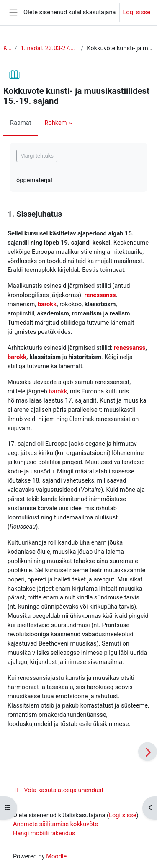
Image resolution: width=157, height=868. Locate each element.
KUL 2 (7, 48)
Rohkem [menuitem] (55, 123)
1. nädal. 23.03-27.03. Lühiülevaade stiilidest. (49, 48)
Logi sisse (137, 12)
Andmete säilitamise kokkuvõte (55, 824)
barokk (47, 304)
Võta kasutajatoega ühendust (58, 790)
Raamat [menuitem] (21, 123)
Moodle (56, 856)
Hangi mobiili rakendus (44, 833)
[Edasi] (148, 752)
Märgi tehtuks (37, 156)
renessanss (100, 295)
